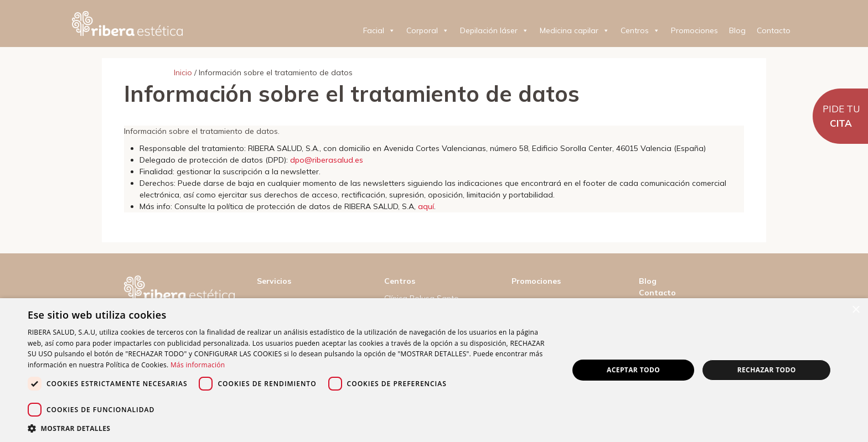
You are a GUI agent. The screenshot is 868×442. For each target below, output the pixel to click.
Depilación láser (494, 30)
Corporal (428, 30)
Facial (379, 30)
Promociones (694, 30)
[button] (290, 428)
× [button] (856, 310)
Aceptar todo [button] (633, 370)
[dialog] (434, 370)
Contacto (774, 30)
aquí (426, 206)
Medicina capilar (575, 30)
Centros (640, 30)
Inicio (183, 72)
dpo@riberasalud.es (327, 160)
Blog (737, 30)
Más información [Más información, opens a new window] (198, 365)
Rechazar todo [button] (767, 370)
